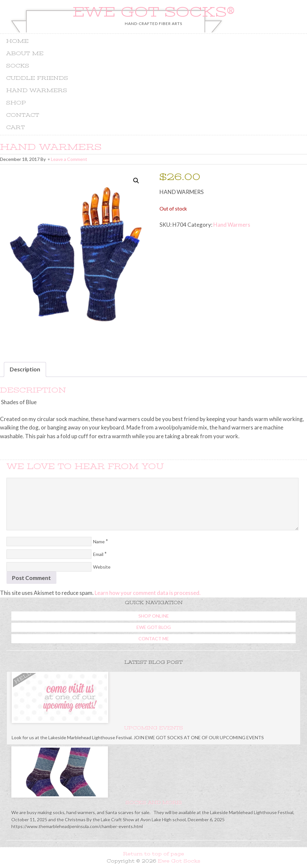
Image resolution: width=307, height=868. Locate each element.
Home (17, 41)
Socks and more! (153, 802)
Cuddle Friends (37, 78)
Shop (16, 103)
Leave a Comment (69, 159)
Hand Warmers (37, 90)
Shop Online (154, 616)
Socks (18, 66)
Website (102, 567)
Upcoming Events (154, 728)
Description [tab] (25, 369)
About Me (25, 54)
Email (98, 554)
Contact (23, 115)
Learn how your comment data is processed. (148, 593)
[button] (136, 181)
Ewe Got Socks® (154, 12)
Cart (16, 127)
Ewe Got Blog (154, 627)
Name (99, 542)
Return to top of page (154, 854)
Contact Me (154, 639)
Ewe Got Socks (179, 861)
